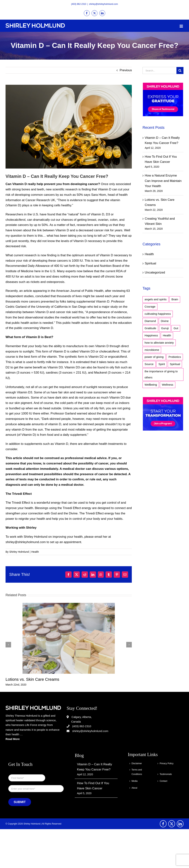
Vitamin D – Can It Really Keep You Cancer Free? (94, 767)
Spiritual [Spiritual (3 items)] (175, 364)
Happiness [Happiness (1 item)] (151, 335)
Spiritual (150, 263)
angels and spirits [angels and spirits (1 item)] (156, 299)
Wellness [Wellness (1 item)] (168, 385)
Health (35, 552)
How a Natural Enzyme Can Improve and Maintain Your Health (163, 181)
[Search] (180, 70)
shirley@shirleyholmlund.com (103, 4)
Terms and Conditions (137, 772)
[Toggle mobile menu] (182, 26)
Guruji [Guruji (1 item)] (165, 328)
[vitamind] (69, 127)
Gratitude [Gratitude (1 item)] (150, 328)
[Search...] (159, 70)
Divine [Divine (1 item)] (165, 321)
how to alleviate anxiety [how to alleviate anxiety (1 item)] (159, 343)
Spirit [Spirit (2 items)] (162, 364)
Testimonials (166, 774)
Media (135, 781)
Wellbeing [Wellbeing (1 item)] (151, 385)
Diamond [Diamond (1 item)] (150, 321)
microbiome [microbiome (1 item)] (152, 350)
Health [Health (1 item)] (167, 335)
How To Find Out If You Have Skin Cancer (93, 786)
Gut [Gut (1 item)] (176, 328)
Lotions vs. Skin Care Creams (32, 679)
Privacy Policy (167, 763)
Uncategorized (155, 272)
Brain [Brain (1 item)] (175, 299)
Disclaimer (137, 763)
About (134, 788)
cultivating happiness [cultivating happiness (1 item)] (158, 314)
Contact (163, 781)
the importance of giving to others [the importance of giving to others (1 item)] (161, 374)
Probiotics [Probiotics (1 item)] (175, 357)
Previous (126, 70)
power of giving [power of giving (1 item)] (154, 357)
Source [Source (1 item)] (149, 364)
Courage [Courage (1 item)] (150, 307)
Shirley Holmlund (19, 552)
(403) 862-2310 (79, 4)
